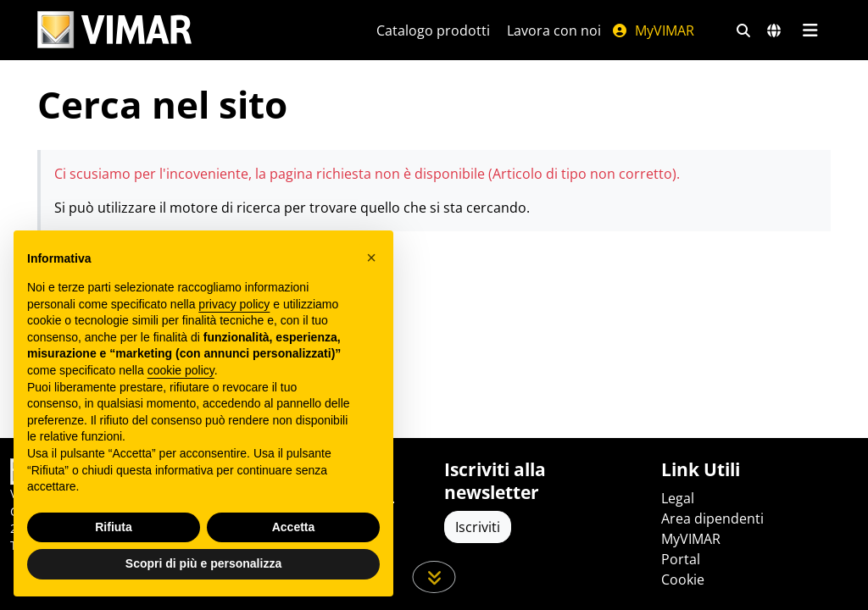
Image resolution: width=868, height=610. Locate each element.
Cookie (683, 579)
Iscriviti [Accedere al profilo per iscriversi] (478, 527)
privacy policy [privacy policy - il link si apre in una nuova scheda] (234, 304)
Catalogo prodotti (433, 30)
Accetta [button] (294, 527)
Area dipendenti (712, 518)
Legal (678, 498)
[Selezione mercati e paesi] (774, 30)
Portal (681, 559)
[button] (371, 258)
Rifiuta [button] (114, 527)
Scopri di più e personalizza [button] (203, 563)
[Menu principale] (810, 30)
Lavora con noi (554, 30)
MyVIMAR (653, 30)
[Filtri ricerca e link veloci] (743, 30)
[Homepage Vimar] (114, 30)
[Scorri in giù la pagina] (434, 577)
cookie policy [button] (181, 370)
